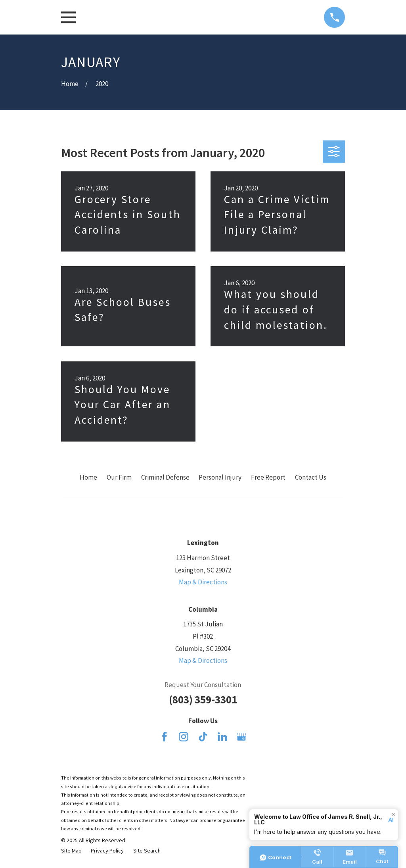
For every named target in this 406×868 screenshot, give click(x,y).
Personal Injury (220, 477)
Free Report (268, 477)
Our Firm (119, 477)
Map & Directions (203, 582)
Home (88, 477)
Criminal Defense (165, 477)
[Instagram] (184, 737)
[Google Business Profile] (241, 737)
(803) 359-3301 (203, 699)
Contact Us (311, 477)
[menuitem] (71, 851)
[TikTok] (203, 737)
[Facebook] (165, 737)
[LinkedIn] (222, 737)
